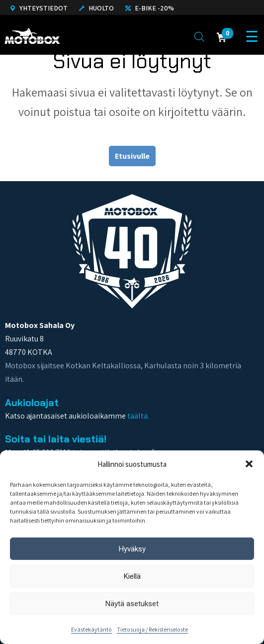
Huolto (96, 8)
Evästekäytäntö (91, 629)
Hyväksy (132, 549)
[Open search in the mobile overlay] (199, 36)
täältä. (138, 416)
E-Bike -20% (150, 8)
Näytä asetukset (132, 604)
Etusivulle (132, 156)
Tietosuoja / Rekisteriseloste (152, 629)
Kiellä (132, 576)
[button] (249, 464)
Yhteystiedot (39, 8)
